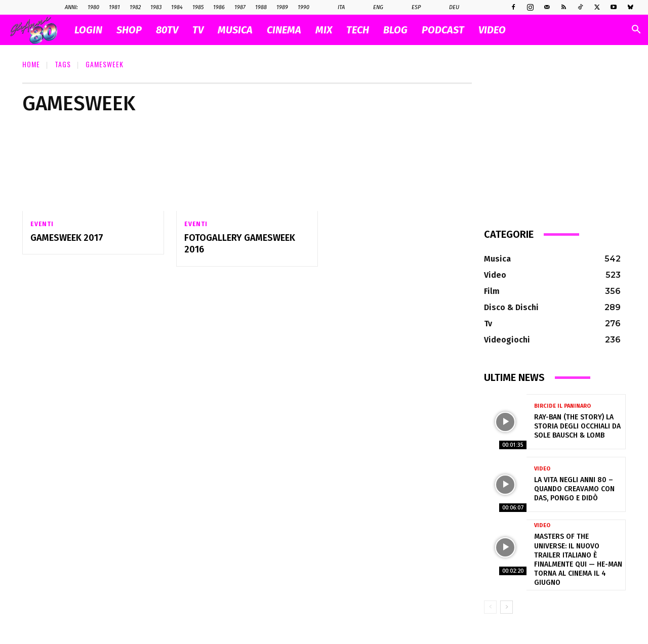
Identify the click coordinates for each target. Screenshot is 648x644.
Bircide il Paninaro (562, 406)
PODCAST (443, 30)
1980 (93, 7)
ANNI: (71, 7)
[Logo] (39, 30)
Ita (336, 8)
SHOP (129, 30)
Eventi (42, 224)
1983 (156, 7)
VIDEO (492, 30)
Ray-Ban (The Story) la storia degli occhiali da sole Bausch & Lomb (577, 426)
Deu (449, 8)
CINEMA (284, 30)
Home (31, 64)
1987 (240, 7)
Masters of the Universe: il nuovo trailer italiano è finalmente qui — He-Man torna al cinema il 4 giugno (578, 560)
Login (88, 30)
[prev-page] (490, 607)
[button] (636, 31)
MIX (324, 30)
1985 (198, 7)
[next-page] (507, 607)
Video (542, 469)
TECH (358, 30)
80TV (167, 30)
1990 (303, 7)
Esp (411, 8)
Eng (373, 8)
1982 (135, 7)
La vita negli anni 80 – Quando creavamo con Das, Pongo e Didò (574, 489)
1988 (261, 7)
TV (198, 30)
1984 (177, 7)
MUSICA (235, 30)
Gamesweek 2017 (67, 238)
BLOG (395, 30)
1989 (282, 7)
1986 (219, 7)
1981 (114, 7)
